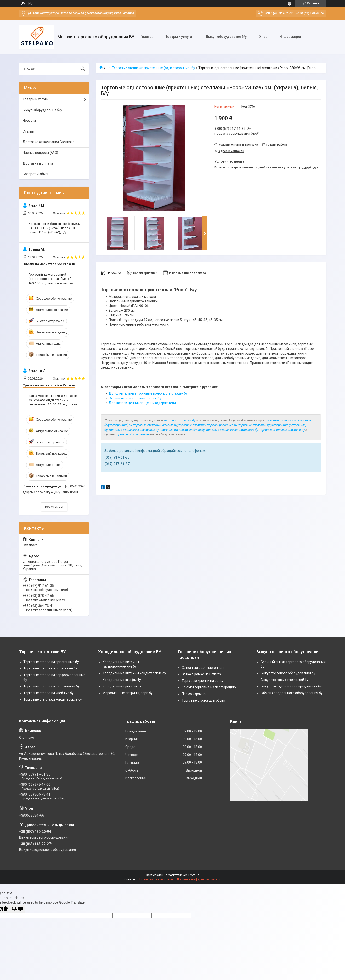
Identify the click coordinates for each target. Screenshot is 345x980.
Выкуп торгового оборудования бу (288, 673)
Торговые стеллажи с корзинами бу (52, 686)
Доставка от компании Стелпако (49, 142)
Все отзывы (54, 507)
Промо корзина (194, 694)
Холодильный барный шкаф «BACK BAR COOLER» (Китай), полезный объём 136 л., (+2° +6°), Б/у (54, 228)
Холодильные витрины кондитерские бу (134, 673)
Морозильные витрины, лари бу (128, 693)
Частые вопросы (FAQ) (40, 153)
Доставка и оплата (38, 163)
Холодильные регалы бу (122, 686)
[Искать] (83, 69)
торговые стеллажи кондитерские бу (232, 430)
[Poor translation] (17, 909)
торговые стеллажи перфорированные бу (208, 425)
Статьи (28, 131)
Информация (290, 37)
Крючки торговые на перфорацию (209, 687)
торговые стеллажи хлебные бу (182, 430)
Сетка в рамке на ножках (201, 674)
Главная (147, 37)
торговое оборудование (132, 434)
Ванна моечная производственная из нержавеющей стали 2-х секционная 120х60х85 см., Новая (54, 400)
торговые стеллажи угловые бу (155, 425)
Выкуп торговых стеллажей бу (285, 680)
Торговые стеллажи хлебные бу (49, 693)
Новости (29, 121)
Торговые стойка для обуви (203, 700)
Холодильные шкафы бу (122, 680)
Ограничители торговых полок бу (135, 398)
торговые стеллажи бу (179, 420)
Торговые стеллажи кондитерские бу (53, 699)
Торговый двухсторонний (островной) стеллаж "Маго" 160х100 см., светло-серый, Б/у (51, 279)
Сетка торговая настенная (203, 668)
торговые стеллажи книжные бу (282, 430)
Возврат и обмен (36, 174)
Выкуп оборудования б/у (226, 37)
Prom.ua (194, 875)
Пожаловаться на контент (157, 879)
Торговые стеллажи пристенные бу (51, 662)
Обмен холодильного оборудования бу (292, 693)
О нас (263, 37)
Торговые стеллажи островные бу (50, 668)
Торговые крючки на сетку (202, 681)
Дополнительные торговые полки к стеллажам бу (148, 393)
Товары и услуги (179, 37)
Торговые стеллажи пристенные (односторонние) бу (153, 68)
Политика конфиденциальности (199, 879)
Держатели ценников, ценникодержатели (142, 403)
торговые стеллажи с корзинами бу (134, 430)
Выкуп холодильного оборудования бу (291, 686)
